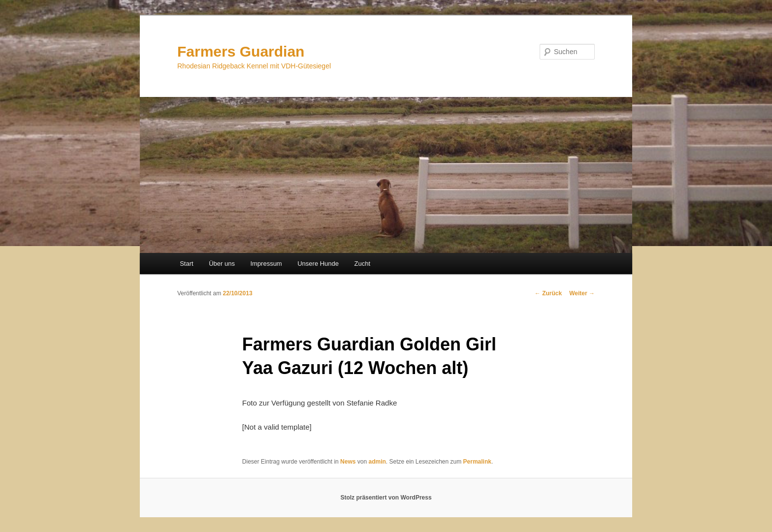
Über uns (222, 264)
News (348, 462)
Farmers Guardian (241, 51)
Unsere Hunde (318, 264)
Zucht (363, 264)
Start (186, 264)
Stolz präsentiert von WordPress (386, 498)
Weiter (582, 293)
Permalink (477, 462)
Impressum (266, 264)
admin (377, 462)
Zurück (548, 293)
